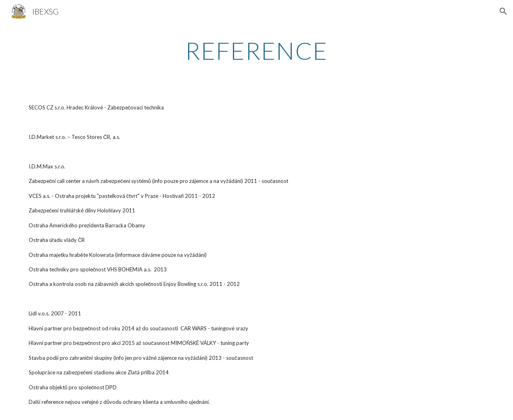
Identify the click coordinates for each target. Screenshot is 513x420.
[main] (257, 50)
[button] (503, 11)
